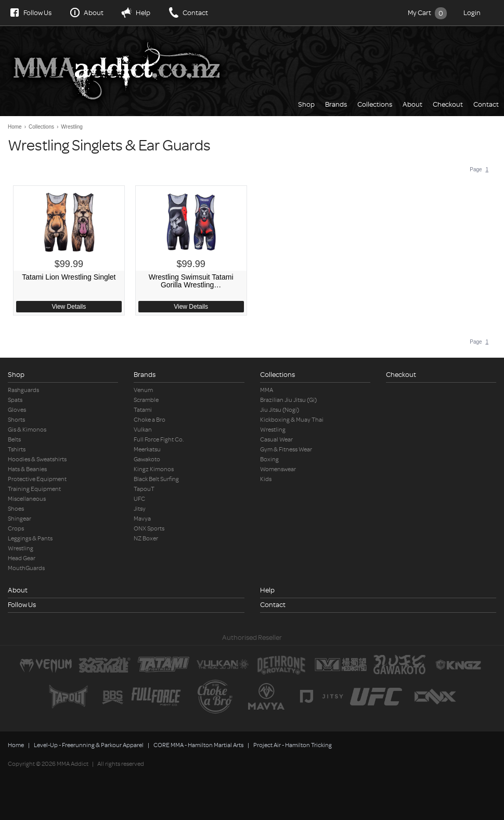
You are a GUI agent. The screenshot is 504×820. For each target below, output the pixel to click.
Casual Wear (276, 440)
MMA (267, 390)
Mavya (142, 519)
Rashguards (23, 390)
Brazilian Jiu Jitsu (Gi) (288, 400)
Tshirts (17, 450)
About (94, 13)
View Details (69, 307)
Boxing (269, 459)
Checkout (448, 104)
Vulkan (143, 430)
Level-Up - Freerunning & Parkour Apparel (89, 745)
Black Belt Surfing (156, 479)
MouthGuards (26, 568)
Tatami (143, 410)
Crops (16, 529)
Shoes (16, 509)
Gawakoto (147, 459)
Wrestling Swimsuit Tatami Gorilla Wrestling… (191, 281)
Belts (14, 440)
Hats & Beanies (27, 469)
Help (143, 13)
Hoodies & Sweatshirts (37, 459)
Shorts (16, 420)
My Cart (427, 13)
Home (15, 127)
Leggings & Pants (30, 539)
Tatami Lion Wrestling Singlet (69, 277)
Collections (375, 104)
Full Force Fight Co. (159, 440)
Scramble (146, 400)
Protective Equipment (37, 479)
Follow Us (37, 13)
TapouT (144, 489)
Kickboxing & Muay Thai (292, 420)
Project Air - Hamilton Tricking (293, 745)
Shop (306, 104)
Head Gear (22, 558)
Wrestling (72, 127)
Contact (195, 13)
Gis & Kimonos (27, 430)
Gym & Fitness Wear (286, 450)
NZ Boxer (146, 539)
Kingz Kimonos (154, 469)
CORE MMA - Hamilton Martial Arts (198, 745)
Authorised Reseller (252, 638)
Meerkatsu (147, 450)
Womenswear (278, 469)
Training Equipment (34, 489)
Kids (266, 479)
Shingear (20, 519)
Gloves (17, 410)
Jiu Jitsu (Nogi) (280, 410)
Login (472, 13)
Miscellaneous (27, 499)
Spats (15, 400)
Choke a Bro (150, 420)
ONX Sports (149, 529)
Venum (143, 390)
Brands (336, 104)
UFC (139, 499)
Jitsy (140, 509)
